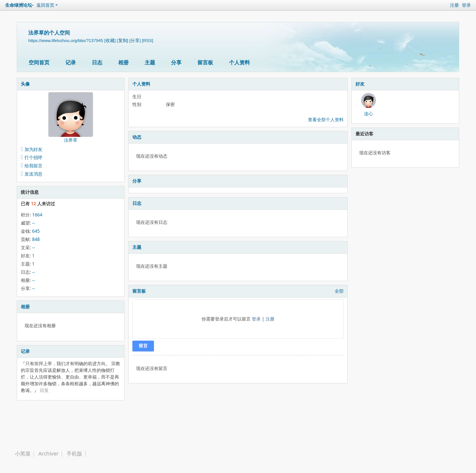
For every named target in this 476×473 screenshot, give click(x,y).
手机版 (74, 453)
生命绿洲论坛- (19, 5)
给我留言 (33, 166)
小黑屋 (23, 453)
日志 (97, 62)
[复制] (122, 40)
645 (36, 231)
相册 (123, 62)
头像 (25, 84)
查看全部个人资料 (326, 120)
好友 (360, 84)
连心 (369, 114)
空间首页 (39, 62)
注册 (454, 5)
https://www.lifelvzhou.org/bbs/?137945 (66, 40)
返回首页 (45, 5)
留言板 (205, 62)
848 (36, 239)
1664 (37, 215)
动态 (137, 137)
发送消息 (33, 174)
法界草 (71, 140)
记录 (71, 62)
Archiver (48, 453)
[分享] (135, 40)
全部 (339, 291)
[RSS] (148, 40)
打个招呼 (33, 157)
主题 (150, 62)
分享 (176, 62)
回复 (44, 390)
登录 (466, 5)
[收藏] (110, 40)
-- (33, 223)
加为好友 (33, 149)
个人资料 (239, 62)
